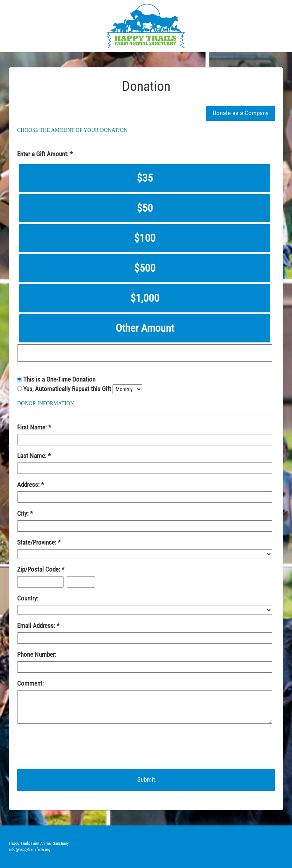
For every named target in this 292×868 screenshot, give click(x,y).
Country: (28, 598)
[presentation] (75, 746)
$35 (145, 178)
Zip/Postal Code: (39, 569)
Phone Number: (37, 654)
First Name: (33, 427)
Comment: (30, 683)
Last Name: (33, 456)
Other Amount (145, 328)
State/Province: (37, 542)
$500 (145, 268)
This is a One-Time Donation (59, 379)
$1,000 (145, 298)
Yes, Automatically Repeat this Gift (68, 389)
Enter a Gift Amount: (44, 154)
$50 (145, 208)
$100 (145, 238)
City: (24, 513)
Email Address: (37, 626)
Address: (29, 485)
